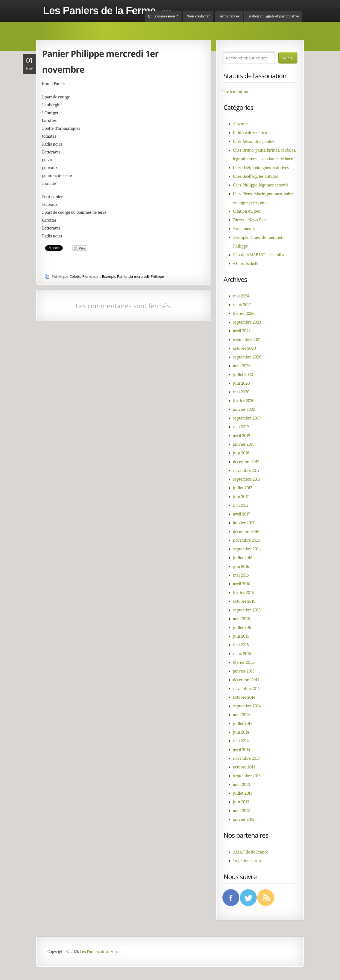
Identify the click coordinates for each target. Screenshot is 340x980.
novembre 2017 (246, 471)
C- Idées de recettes (250, 133)
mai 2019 (241, 427)
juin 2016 (241, 566)
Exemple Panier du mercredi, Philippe (133, 276)
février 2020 (244, 401)
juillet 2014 (243, 723)
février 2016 (243, 593)
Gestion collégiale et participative (273, 16)
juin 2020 (241, 383)
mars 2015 (242, 654)
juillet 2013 (243, 793)
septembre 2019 (247, 418)
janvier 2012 (244, 819)
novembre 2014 (246, 689)
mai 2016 (241, 575)
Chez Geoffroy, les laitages (256, 176)
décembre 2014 (246, 680)
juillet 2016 (243, 558)
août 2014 (241, 715)
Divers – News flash (250, 220)
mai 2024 (241, 296)
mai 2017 (241, 505)
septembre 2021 (247, 340)
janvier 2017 (244, 523)
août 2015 (241, 619)
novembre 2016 (246, 540)
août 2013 (241, 785)
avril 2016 (241, 584)
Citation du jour (247, 211)
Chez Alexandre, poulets (254, 141)
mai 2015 (241, 645)
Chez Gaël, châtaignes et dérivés (261, 168)
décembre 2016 (246, 532)
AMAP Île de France (251, 852)
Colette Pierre (81, 276)
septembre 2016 (247, 549)
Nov (29, 64)
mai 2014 (241, 741)
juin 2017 (241, 497)
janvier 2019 (244, 444)
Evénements (244, 229)
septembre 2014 (247, 706)
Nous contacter (198, 16)
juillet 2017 (243, 488)
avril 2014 (242, 750)
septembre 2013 (247, 776)
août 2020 (242, 366)
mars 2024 (242, 305)
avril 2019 (242, 436)
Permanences (229, 16)
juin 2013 (241, 802)
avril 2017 (241, 514)
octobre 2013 (244, 767)
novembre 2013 (246, 758)
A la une (240, 124)
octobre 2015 (244, 601)
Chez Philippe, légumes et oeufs (261, 185)
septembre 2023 (247, 322)
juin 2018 (241, 453)
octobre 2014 (244, 697)
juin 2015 (241, 636)
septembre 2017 (247, 479)
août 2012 (241, 811)
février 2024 (244, 313)
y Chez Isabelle (246, 264)
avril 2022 (242, 331)
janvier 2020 (244, 409)
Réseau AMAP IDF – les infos (259, 255)
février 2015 (243, 662)
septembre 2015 (247, 610)
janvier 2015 (244, 671)
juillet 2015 (243, 628)
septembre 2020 (247, 357)
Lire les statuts (235, 92)
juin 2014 (241, 732)
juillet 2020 (243, 375)
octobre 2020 (244, 348)
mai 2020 (241, 392)
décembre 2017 (246, 462)
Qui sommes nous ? (163, 16)
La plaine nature (248, 861)
